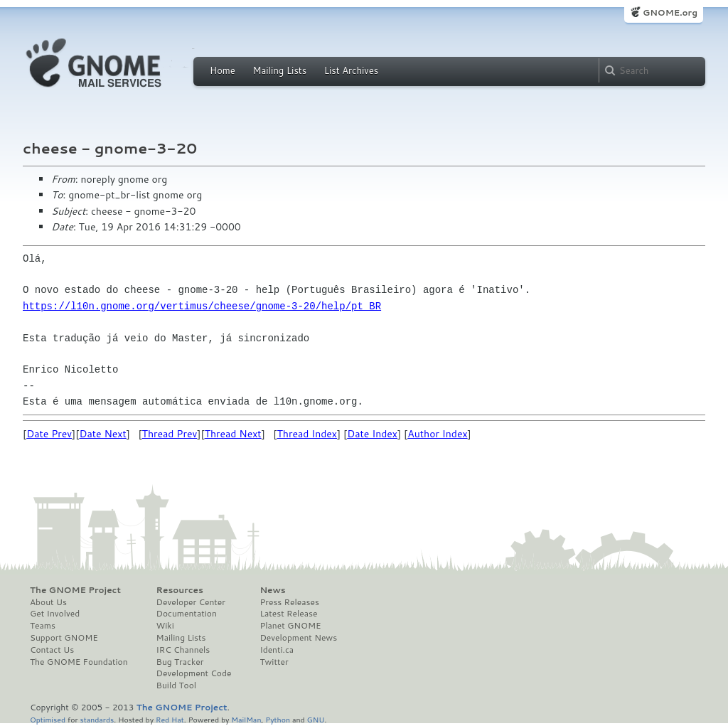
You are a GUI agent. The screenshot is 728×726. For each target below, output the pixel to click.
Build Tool (176, 685)
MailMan (246, 719)
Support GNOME (64, 638)
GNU (316, 719)
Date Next (102, 434)
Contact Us (52, 650)
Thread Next (233, 434)
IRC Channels (183, 650)
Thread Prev (170, 434)
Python (278, 719)
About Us (48, 602)
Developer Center (191, 602)
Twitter (274, 662)
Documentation (187, 614)
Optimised (48, 719)
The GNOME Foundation (79, 662)
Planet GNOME (290, 626)
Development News (298, 638)
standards (97, 719)
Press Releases (289, 602)
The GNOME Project (75, 590)
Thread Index (307, 434)
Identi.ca (277, 650)
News (272, 590)
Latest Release (288, 614)
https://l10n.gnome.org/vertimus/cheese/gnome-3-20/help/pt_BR (202, 306)
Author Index (437, 434)
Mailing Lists (279, 70)
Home (223, 70)
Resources (180, 590)
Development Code (194, 673)
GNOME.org (670, 12)
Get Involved (55, 614)
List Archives (351, 70)
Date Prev (49, 434)
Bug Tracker (180, 662)
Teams (43, 626)
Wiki (165, 626)
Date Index (372, 434)
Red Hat (170, 719)
